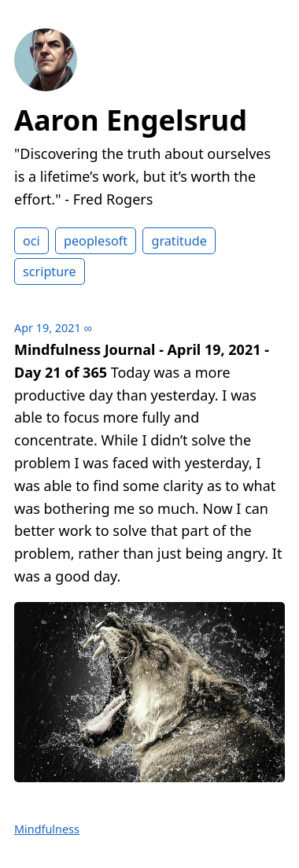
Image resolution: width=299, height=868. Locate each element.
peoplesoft (96, 241)
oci (31, 241)
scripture (50, 271)
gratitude (179, 241)
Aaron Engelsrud (131, 120)
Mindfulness (47, 829)
